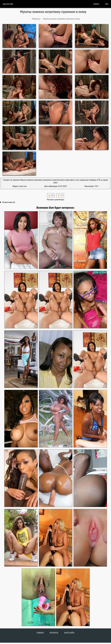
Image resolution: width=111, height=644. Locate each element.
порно (96, 4)
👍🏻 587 (51, 195)
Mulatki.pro (8, 4)
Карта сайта (69, 633)
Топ (107, 4)
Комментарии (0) (9, 202)
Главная (40, 633)
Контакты (54, 633)
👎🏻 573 (60, 195)
